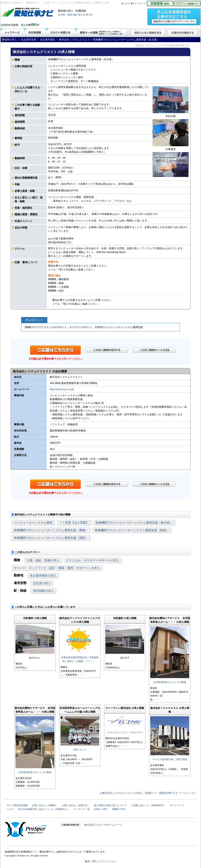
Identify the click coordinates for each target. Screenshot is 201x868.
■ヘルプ (126, 3)
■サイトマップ (138, 3)
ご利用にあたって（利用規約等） (148, 805)
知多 (75, 15)
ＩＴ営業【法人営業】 (74, 523)
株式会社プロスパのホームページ (103, 825)
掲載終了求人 (119, 809)
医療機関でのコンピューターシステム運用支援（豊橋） (51, 530)
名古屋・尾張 (65, 15)
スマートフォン (107, 861)
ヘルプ (10, 809)
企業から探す (101, 809)
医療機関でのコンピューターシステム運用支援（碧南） (132, 530)
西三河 (82, 15)
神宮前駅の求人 (43, 591)
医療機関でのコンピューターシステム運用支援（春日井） (134, 523)
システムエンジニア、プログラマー (125, 732)
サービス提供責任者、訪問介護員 (170, 759)
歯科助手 (125, 658)
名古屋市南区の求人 (43, 576)
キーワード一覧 (82, 809)
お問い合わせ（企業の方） (76, 805)
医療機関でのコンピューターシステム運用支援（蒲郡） (51, 538)
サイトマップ (177, 805)
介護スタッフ (80, 750)
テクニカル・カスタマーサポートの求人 (93, 560)
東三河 (89, 15)
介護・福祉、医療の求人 (43, 560)
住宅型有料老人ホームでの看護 (170, 682)
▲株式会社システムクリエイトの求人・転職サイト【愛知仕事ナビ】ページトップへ (148, 793)
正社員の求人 (42, 583)
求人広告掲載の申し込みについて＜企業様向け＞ (44, 809)
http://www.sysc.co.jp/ (62, 389)
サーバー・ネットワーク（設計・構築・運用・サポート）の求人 (57, 568)
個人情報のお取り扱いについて (110, 805)
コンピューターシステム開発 (33, 523)
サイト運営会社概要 (17, 805)
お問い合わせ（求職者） (45, 805)
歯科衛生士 (35, 658)
